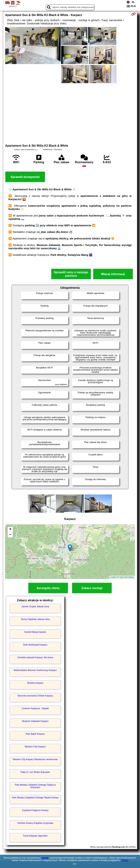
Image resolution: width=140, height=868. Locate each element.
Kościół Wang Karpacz (35, 632)
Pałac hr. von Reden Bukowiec (35, 772)
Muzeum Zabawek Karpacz (35, 721)
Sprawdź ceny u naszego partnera (71, 274)
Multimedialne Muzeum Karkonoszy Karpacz (35, 670)
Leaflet (113, 577)
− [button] (10, 535)
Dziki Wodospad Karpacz (35, 645)
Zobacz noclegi (92, 588)
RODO (125, 860)
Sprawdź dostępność (25, 177)
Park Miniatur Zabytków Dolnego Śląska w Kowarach (35, 786)
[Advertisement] (70, 113)
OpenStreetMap (127, 577)
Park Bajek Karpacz (35, 734)
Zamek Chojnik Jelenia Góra (35, 607)
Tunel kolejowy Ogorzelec (35, 836)
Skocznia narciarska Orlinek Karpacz (35, 696)
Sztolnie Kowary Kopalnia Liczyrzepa (35, 823)
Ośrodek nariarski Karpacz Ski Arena (35, 658)
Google (45, 858)
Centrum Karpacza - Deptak (35, 708)
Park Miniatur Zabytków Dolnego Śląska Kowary (35, 798)
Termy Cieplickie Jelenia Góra (35, 619)
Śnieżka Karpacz (35, 683)
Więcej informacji (113, 274)
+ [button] (10, 529)
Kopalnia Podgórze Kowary (35, 810)
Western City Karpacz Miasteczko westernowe (35, 759)
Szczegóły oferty (48, 588)
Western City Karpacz (35, 747)
